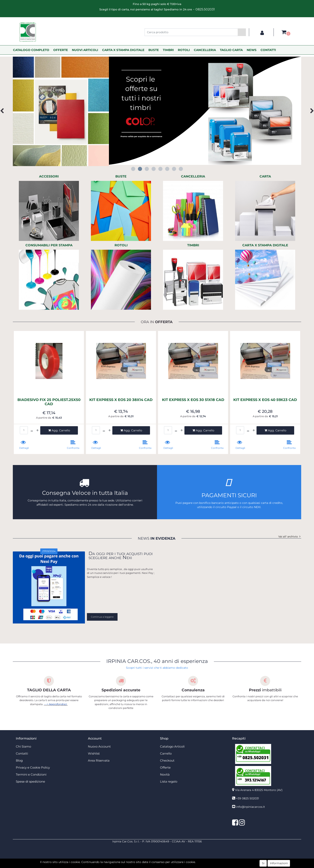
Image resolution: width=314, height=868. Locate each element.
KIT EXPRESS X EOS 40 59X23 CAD (265, 400)
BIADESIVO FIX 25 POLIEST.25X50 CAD (49, 402)
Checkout (167, 760)
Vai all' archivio (290, 536)
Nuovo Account (99, 746)
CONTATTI (268, 50)
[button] (242, 32)
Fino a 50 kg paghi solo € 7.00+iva (157, 4)
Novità (165, 774)
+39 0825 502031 (248, 798)
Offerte (165, 767)
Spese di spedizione (30, 781)
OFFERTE (61, 50)
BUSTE (154, 50)
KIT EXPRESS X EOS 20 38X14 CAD (121, 400)
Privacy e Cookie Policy (33, 767)
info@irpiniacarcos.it (251, 807)
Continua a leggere (102, 617)
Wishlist (94, 753)
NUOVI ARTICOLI (85, 50)
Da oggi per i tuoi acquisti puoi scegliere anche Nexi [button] (121, 555)
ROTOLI (184, 50)
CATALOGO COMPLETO (31, 50)
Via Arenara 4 (259, 790)
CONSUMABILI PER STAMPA (49, 245)
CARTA (265, 176)
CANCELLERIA (205, 50)
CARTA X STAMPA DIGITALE (123, 50)
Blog (19, 760)
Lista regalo (169, 781)
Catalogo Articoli (172, 746)
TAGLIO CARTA (231, 50)
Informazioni (279, 863)
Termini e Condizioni (31, 774)
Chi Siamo (23, 746)
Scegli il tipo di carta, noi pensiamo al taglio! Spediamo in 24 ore (146, 9)
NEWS (252, 50)
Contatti (22, 753)
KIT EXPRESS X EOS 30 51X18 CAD (193, 400)
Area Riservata (99, 760)
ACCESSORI (49, 176)
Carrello (166, 753)
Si (263, 863)
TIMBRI (168, 50)
